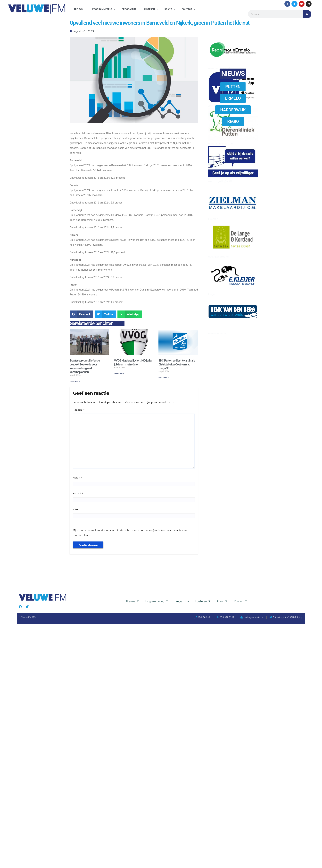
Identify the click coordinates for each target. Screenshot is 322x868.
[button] (81, 314)
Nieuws (80, 9)
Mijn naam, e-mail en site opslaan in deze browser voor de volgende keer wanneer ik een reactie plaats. (130, 533)
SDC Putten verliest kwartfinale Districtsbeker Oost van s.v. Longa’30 (177, 364)
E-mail (78, 493)
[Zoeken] (307, 14)
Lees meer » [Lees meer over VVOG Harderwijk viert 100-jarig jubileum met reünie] (119, 373)
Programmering (104, 9)
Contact (188, 9)
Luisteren (150, 9)
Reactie (79, 410)
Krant (170, 9)
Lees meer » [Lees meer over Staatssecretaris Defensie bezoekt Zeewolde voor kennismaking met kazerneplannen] (75, 381)
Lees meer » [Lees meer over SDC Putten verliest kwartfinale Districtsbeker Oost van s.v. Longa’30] (164, 377)
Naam (78, 478)
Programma (129, 9)
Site (75, 509)
